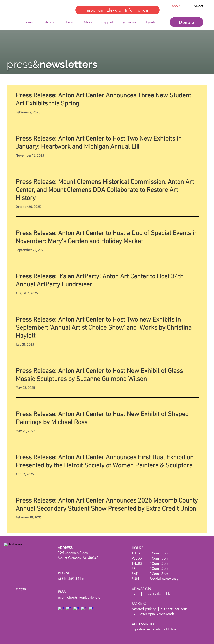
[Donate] (186, 22)
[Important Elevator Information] (117, 10)
